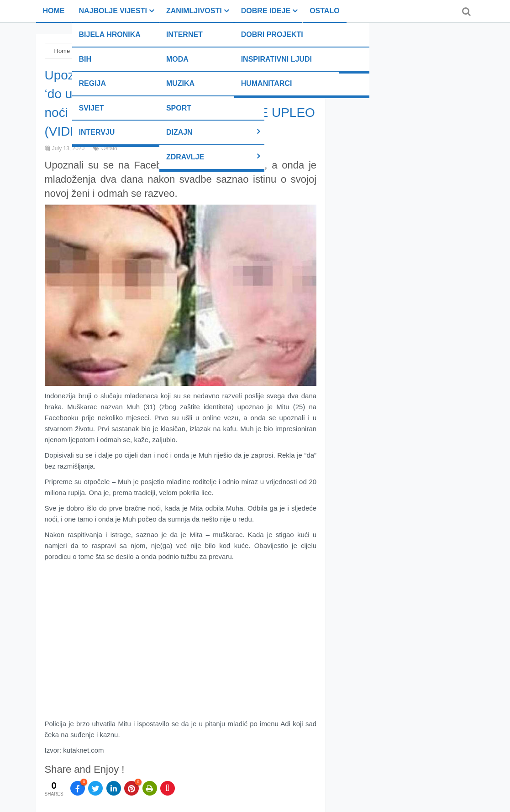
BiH (85, 59)
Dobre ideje (266, 11)
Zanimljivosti (194, 11)
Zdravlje (185, 157)
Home (54, 11)
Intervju (97, 132)
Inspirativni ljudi (276, 59)
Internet (184, 34)
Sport (179, 108)
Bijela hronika (110, 34)
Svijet (92, 108)
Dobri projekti (272, 34)
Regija (93, 83)
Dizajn (179, 132)
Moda (177, 59)
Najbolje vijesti (113, 11)
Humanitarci (267, 83)
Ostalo (324, 11)
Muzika (180, 83)
